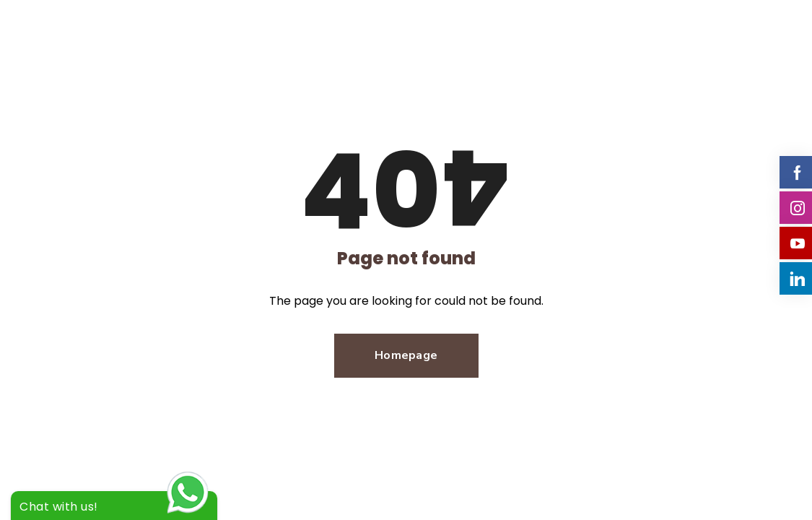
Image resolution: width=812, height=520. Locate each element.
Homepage (406, 355)
